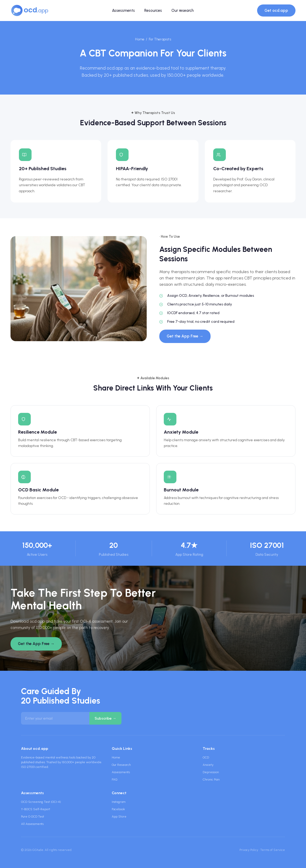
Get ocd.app (276, 11)
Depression (211, 772)
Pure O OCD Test (33, 817)
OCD (206, 757)
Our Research (121, 765)
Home (140, 39)
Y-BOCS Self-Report (36, 809)
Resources (153, 11)
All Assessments (32, 824)
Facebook (118, 809)
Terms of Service (273, 850)
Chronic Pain (211, 779)
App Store (119, 817)
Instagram (119, 802)
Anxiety (208, 765)
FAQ (114, 779)
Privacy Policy (249, 850)
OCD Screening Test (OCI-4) (41, 802)
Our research (183, 11)
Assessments (123, 11)
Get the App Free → (185, 336)
